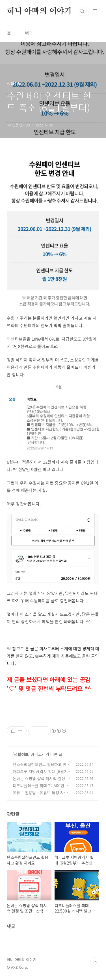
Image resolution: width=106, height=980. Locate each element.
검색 (82, 11)
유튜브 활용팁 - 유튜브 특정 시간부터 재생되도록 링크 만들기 (40, 796)
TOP (95, 962)
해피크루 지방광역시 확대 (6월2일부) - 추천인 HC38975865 (41, 774)
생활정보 (21, 754)
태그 (29, 32)
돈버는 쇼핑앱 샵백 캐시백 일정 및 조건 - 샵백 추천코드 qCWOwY (41, 781)
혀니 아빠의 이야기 (39, 11)
